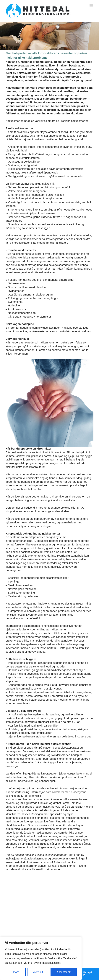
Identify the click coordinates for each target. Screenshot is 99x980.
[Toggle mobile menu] (91, 6)
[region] (41, 958)
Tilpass (15, 972)
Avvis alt (38, 972)
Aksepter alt (64, 972)
